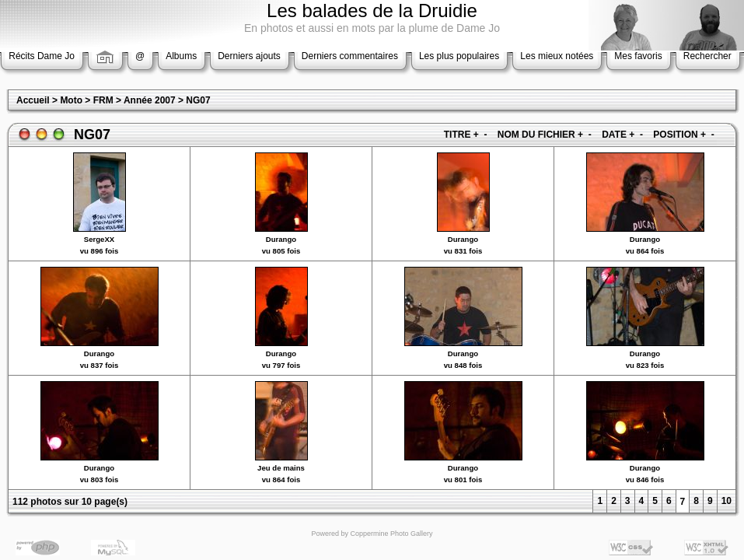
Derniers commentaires (350, 56)
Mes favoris (638, 56)
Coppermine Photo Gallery (391, 534)
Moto (71, 100)
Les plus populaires (459, 56)
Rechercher (707, 56)
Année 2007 (150, 100)
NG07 (198, 100)
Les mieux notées (557, 56)
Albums (181, 56)
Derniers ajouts (249, 56)
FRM (103, 100)
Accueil (33, 100)
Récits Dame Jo (42, 56)
